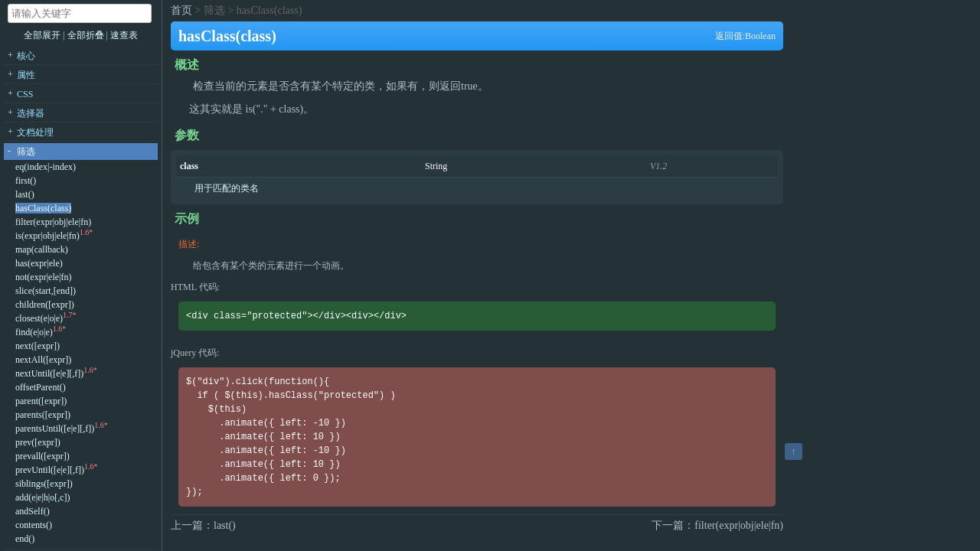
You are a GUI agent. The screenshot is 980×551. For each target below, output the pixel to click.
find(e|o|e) (34, 332)
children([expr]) (45, 305)
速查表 (124, 35)
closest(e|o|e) (39, 318)
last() (25, 194)
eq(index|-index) (46, 167)
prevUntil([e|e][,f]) (50, 470)
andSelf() (33, 511)
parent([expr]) (41, 401)
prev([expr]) (38, 442)
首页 (181, 10)
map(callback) (42, 249)
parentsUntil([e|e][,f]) (55, 429)
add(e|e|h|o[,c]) (43, 497)
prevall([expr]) (42, 456)
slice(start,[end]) (46, 291)
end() (25, 539)
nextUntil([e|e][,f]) (49, 373)
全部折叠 (87, 35)
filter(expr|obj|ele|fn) (53, 222)
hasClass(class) (43, 208)
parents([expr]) (43, 415)
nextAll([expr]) (43, 360)
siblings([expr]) (44, 484)
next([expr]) (38, 346)
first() (26, 181)
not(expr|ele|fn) (43, 277)
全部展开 (42, 35)
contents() (34, 525)
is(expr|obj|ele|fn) (47, 236)
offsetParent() (41, 387)
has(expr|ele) (39, 263)
